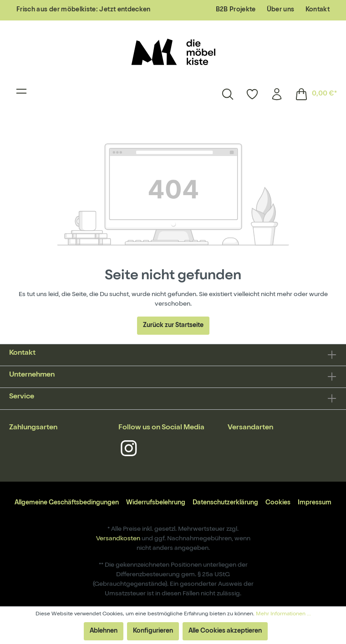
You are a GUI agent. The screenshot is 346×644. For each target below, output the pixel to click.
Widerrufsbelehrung (156, 503)
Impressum (315, 503)
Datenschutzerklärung (225, 503)
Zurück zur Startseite (173, 326)
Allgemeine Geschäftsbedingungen (67, 503)
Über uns (281, 10)
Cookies (278, 503)
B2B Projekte (236, 10)
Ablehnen (104, 631)
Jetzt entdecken (125, 10)
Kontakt (318, 10)
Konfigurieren (153, 631)
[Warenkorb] (313, 94)
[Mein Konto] (277, 94)
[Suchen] (228, 94)
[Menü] (21, 94)
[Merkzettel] (252, 94)
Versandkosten (118, 539)
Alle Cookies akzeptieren (225, 631)
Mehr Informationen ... (283, 614)
